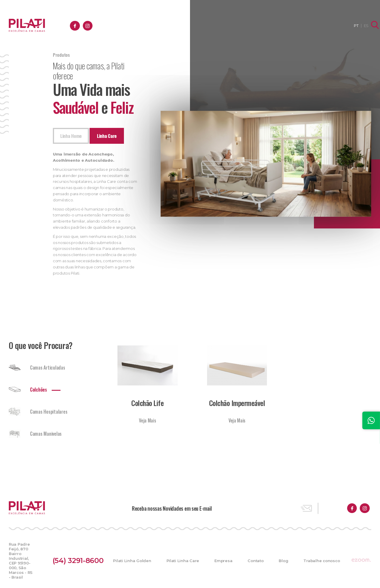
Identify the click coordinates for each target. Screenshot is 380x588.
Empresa (218, 26)
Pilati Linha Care (180, 559)
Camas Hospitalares (38, 415)
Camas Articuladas (37, 371)
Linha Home (73, 138)
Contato (250, 26)
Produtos (185, 26)
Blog (278, 26)
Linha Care (113, 138)
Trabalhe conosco (317, 26)
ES (361, 26)
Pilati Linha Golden (129, 559)
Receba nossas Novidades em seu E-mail (172, 511)
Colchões (28, 393)
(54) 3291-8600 (83, 559)
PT (351, 26)
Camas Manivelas (35, 437)
